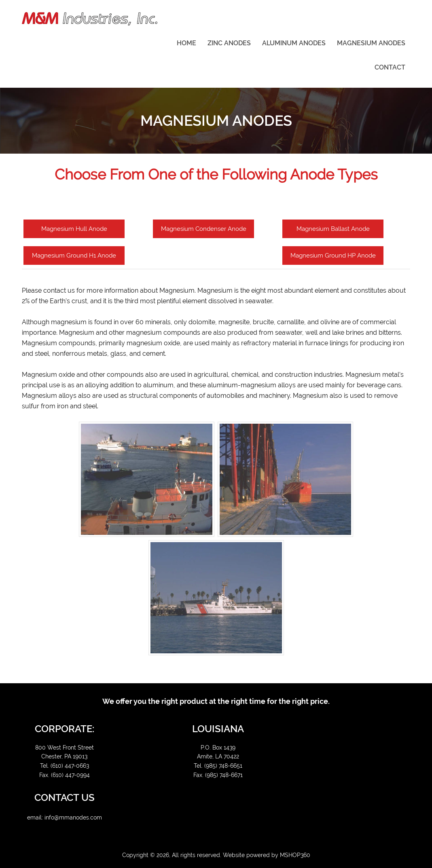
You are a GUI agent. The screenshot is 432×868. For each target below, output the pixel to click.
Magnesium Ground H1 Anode (74, 256)
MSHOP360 (295, 855)
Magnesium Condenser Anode (204, 229)
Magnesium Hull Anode (74, 229)
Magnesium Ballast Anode (333, 229)
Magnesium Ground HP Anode (333, 256)
